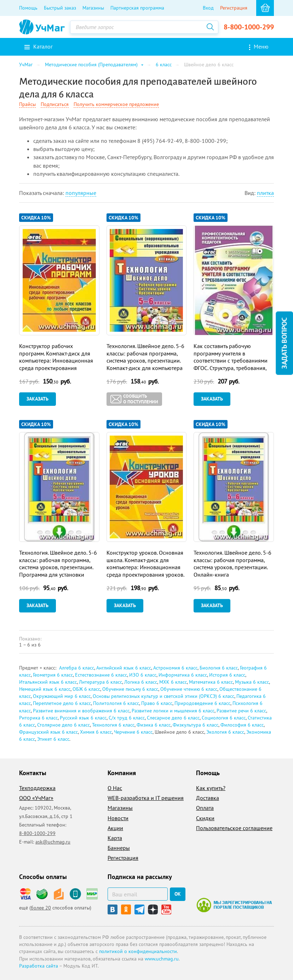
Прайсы (27, 104)
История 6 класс (227, 675)
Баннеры (119, 848)
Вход (208, 8)
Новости (118, 818)
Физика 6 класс (154, 725)
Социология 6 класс (224, 718)
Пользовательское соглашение (234, 828)
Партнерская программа (137, 8)
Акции (115, 828)
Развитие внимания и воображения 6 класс (81, 711)
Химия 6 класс (96, 732)
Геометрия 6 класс (53, 675)
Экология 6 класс (225, 732)
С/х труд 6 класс (127, 718)
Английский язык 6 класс (124, 668)
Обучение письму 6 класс (130, 689)
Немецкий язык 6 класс (45, 689)
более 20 (41, 908)
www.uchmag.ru (162, 959)
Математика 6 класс (211, 682)
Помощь (28, 8)
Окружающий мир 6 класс (62, 696)
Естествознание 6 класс (101, 675)
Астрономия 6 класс (175, 668)
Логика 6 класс (141, 682)
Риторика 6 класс (38, 718)
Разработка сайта (39, 966)
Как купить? (211, 788)
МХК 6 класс (173, 682)
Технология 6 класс (113, 725)
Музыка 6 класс (252, 682)
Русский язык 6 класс (83, 718)
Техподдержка (37, 788)
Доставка (208, 798)
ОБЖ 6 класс (86, 689)
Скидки (205, 818)
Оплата (205, 808)
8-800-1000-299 (249, 27)
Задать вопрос (284, 343)
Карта (115, 838)
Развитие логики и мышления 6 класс (173, 711)
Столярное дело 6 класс (64, 725)
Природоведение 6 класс (202, 703)
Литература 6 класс (100, 682)
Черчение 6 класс (133, 732)
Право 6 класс (157, 703)
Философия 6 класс (242, 725)
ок (178, 894)
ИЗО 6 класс (143, 675)
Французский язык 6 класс (48, 732)
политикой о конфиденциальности (138, 951)
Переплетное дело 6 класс (62, 703)
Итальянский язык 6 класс (48, 682)
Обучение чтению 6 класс (189, 689)
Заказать (38, 399)
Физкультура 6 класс (196, 725)
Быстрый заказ (60, 8)
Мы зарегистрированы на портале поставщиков (234, 905)
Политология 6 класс (116, 703)
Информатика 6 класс (183, 675)
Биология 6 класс (219, 668)
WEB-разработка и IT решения (146, 798)
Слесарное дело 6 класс (173, 718)
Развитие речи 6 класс (241, 711)
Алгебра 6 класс (77, 668)
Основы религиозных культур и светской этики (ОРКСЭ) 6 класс (163, 696)
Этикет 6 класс (53, 739)
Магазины (93, 8)
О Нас (115, 788)
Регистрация (234, 8)
